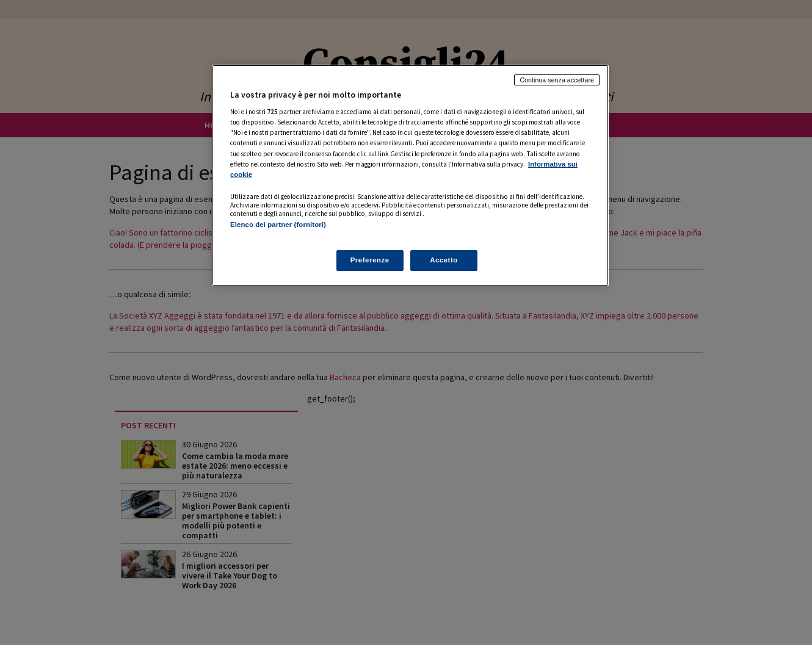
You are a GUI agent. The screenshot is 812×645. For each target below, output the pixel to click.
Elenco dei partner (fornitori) (278, 225)
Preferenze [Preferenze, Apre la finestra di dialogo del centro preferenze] (370, 260)
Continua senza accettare (557, 80)
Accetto (444, 260)
